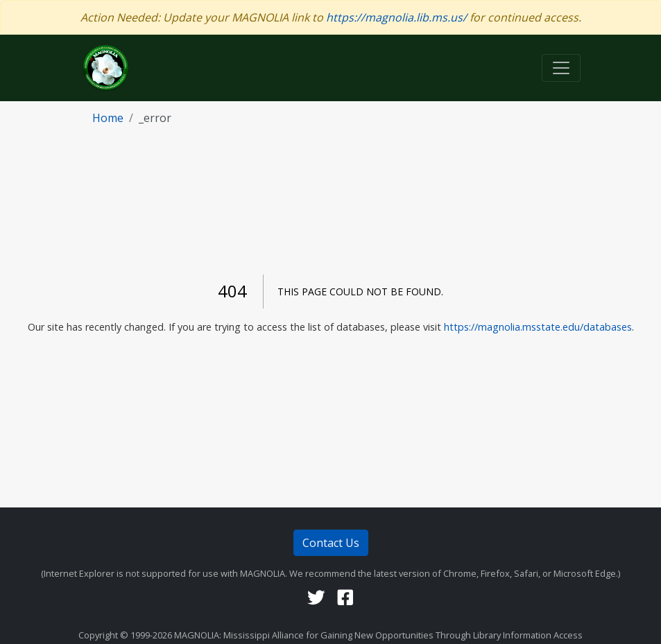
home (108, 118)
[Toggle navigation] (561, 68)
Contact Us (331, 543)
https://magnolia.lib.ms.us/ (396, 17)
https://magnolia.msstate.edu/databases (538, 327)
